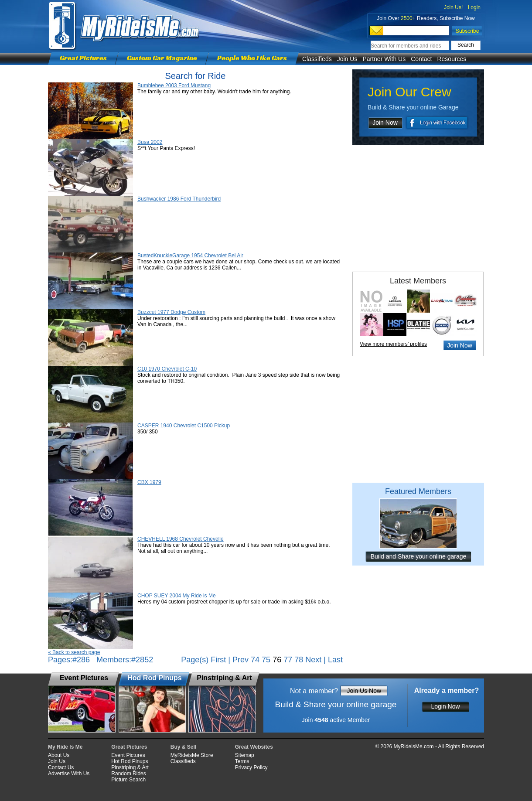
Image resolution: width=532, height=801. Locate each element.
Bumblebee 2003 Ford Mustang (174, 85)
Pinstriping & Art (130, 767)
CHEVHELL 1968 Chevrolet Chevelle (181, 539)
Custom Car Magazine (162, 58)
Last (335, 660)
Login (474, 7)
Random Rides (128, 774)
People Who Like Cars (252, 58)
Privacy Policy (251, 767)
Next (313, 660)
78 (299, 660)
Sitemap (245, 755)
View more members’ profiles (393, 344)
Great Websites (254, 747)
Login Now (445, 706)
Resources (452, 59)
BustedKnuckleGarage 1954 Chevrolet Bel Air (190, 256)
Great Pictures (83, 58)
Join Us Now (364, 691)
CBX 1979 (149, 482)
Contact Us (61, 767)
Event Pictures (128, 755)
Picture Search (128, 780)
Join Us (347, 59)
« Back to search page (74, 652)
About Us (59, 755)
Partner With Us (384, 59)
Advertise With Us (69, 774)
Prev (240, 660)
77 (288, 660)
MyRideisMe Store (192, 755)
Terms (242, 761)
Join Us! (453, 7)
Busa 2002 (150, 142)
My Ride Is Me (65, 747)
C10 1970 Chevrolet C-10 (167, 369)
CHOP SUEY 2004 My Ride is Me (177, 596)
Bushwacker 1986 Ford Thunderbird (179, 199)
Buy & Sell (183, 747)
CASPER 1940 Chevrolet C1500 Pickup (184, 426)
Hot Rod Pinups (130, 761)
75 (266, 660)
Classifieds (317, 59)
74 (255, 660)
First (218, 660)
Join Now (385, 123)
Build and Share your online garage (419, 556)
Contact (421, 59)
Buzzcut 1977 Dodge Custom (171, 312)
